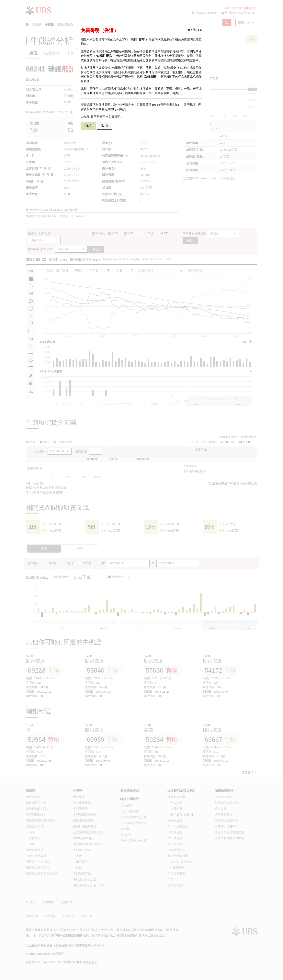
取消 (105, 126)
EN (200, 30)
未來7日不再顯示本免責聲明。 (102, 117)
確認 (88, 126)
